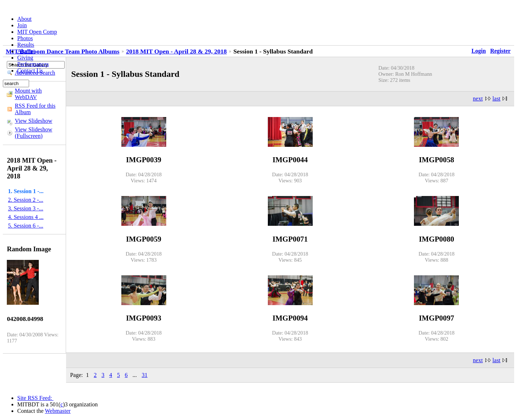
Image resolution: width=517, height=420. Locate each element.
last (497, 99)
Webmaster (58, 411)
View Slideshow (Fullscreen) (33, 133)
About (24, 19)
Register (500, 51)
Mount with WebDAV (28, 94)
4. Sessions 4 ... (26, 217)
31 (145, 375)
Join (22, 25)
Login (479, 51)
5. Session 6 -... (25, 226)
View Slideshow (33, 121)
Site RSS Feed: (35, 398)
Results (26, 45)
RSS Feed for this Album (35, 109)
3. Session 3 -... (25, 208)
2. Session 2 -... (25, 200)
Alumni (26, 51)
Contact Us (30, 71)
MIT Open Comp (37, 32)
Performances (33, 64)
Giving (25, 58)
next (478, 99)
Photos (25, 38)
